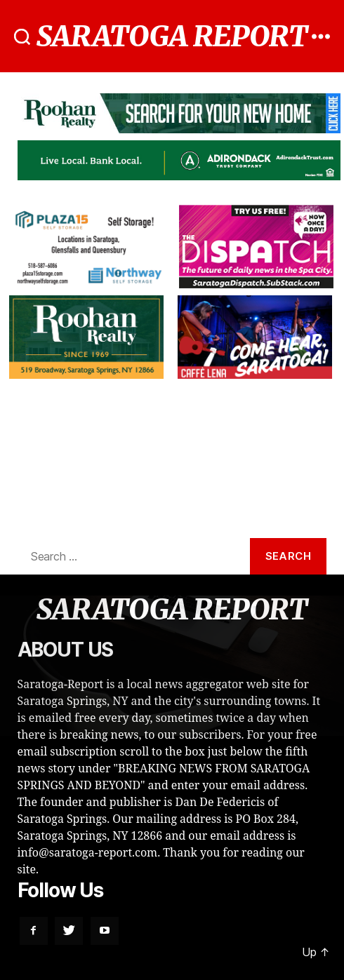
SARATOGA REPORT (172, 36)
